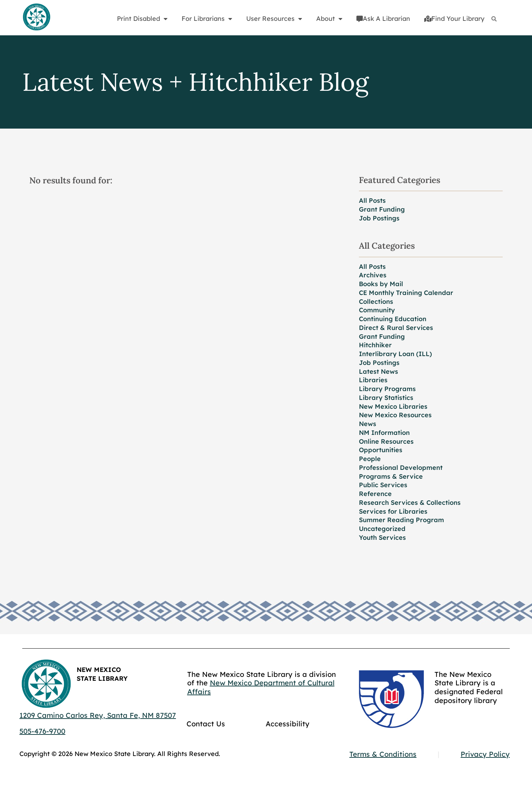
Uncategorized (382, 529)
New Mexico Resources (395, 415)
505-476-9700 (42, 731)
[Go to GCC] (391, 699)
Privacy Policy (485, 754)
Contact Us (206, 724)
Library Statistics (386, 398)
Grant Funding (382, 209)
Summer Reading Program (401, 520)
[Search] (494, 19)
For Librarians (207, 19)
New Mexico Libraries (393, 406)
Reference (375, 494)
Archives (373, 275)
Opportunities (381, 450)
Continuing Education (393, 319)
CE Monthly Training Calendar (406, 293)
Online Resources (386, 441)
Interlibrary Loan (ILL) (395, 354)
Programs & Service (391, 476)
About (329, 19)
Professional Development (401, 468)
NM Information (384, 433)
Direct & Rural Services (396, 328)
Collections (376, 302)
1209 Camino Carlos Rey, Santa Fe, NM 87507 (98, 715)
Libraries (373, 380)
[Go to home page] (36, 17)
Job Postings (379, 218)
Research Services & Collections (410, 503)
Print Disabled (142, 19)
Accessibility (288, 724)
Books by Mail (381, 284)
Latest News (379, 371)
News (368, 424)
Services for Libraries (393, 511)
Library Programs (387, 389)
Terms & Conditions (383, 754)
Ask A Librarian (383, 19)
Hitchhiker (375, 345)
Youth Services (382, 538)
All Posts (372, 200)
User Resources (274, 19)
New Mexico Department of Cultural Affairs (261, 687)
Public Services (383, 485)
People (370, 459)
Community (377, 310)
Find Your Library (454, 19)
